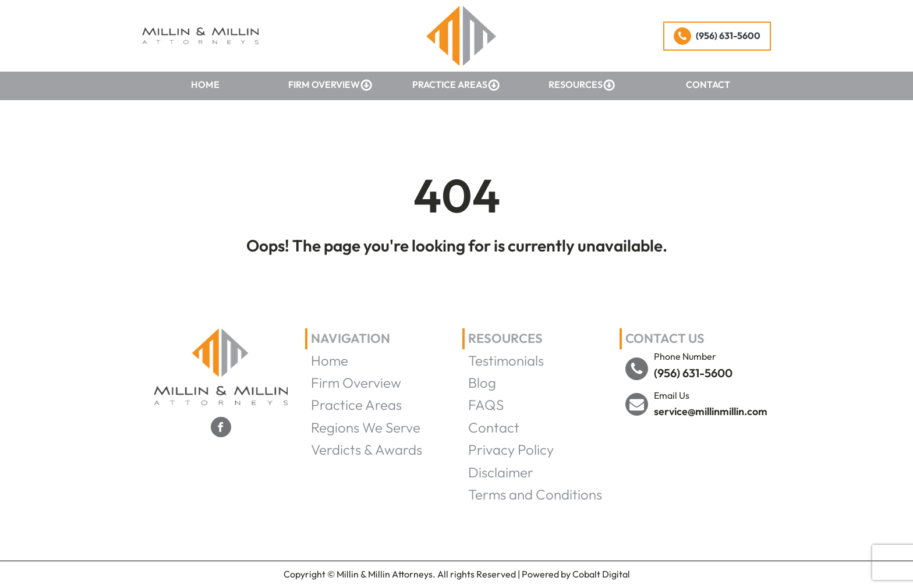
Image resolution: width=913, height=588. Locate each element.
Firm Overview (330, 85)
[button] (717, 36)
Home (205, 84)
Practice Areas (456, 85)
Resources (582, 85)
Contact (708, 84)
